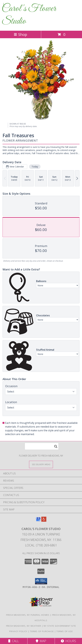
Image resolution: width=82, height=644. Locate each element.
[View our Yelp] (44, 521)
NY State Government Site (60, 626)
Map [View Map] (41, 641)
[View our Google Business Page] (38, 521)
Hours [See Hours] (68, 641)
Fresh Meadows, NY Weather (24, 626)
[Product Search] (42, 446)
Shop (20, 34)
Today (35, 167)
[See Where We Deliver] (41, 464)
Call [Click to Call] (14, 641)
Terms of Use (65, 631)
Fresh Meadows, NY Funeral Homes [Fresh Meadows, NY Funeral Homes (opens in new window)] (28, 615)
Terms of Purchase (42, 631)
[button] (41, 581)
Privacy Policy (18, 631)
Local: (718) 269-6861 (41, 545)
